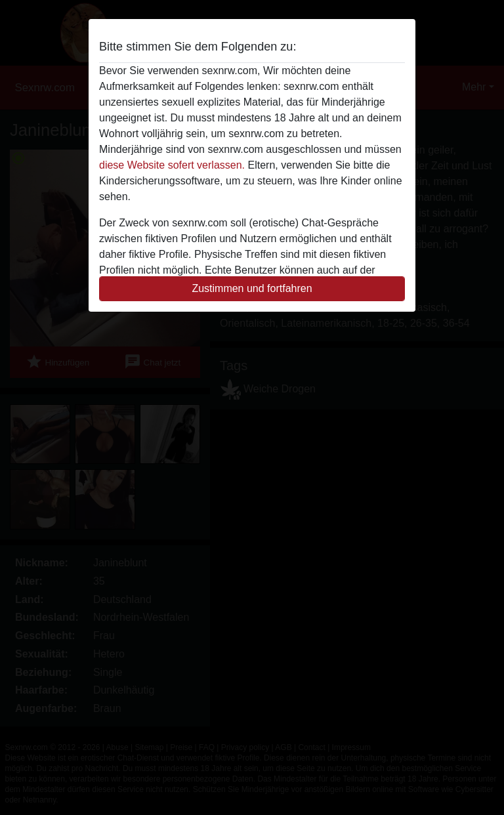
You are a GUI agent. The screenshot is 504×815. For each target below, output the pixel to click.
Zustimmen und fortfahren (252, 288)
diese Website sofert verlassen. (172, 165)
